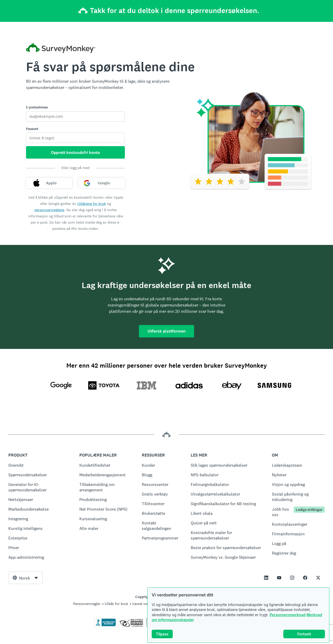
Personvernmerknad (287, 615)
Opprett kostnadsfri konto (75, 152)
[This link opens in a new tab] (266, 578)
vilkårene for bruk (92, 204)
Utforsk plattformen (166, 331)
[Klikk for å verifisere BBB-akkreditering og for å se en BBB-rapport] (105, 625)
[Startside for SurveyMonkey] (61, 48)
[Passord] (75, 138)
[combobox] (25, 578)
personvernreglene (49, 210)
